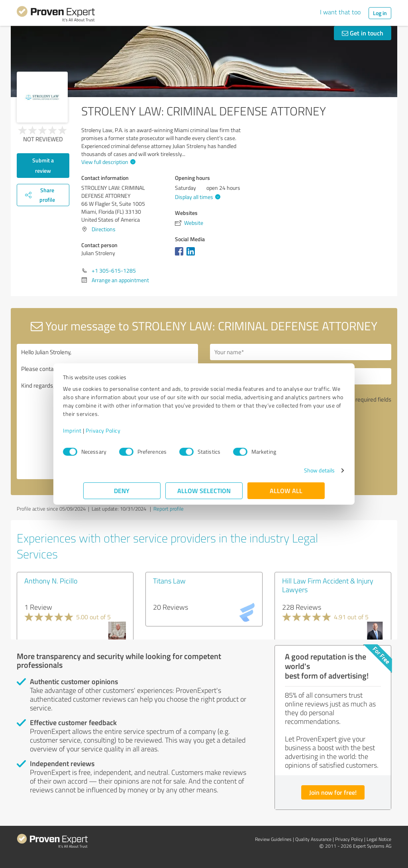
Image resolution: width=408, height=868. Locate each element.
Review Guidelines (273, 839)
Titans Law (169, 581)
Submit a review (43, 165)
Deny (122, 491)
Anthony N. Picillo (51, 581)
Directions (104, 229)
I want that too (340, 12)
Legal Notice (379, 839)
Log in (380, 13)
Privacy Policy (123, 430)
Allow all (286, 491)
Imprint (93, 430)
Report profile (169, 509)
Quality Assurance (313, 839)
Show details (299, 470)
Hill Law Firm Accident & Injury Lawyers (328, 585)
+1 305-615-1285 (114, 270)
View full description (107, 162)
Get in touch (363, 33)
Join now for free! (333, 792)
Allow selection (204, 491)
